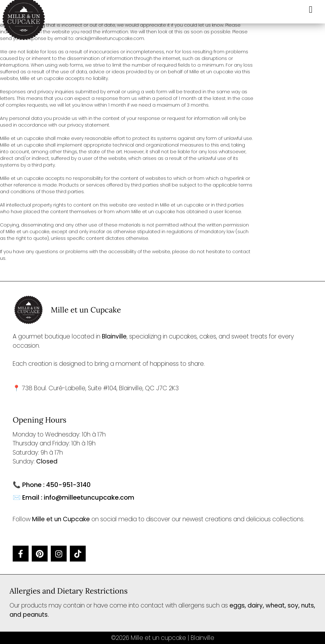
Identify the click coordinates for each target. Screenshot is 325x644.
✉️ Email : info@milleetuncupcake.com (73, 497)
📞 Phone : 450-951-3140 (52, 485)
